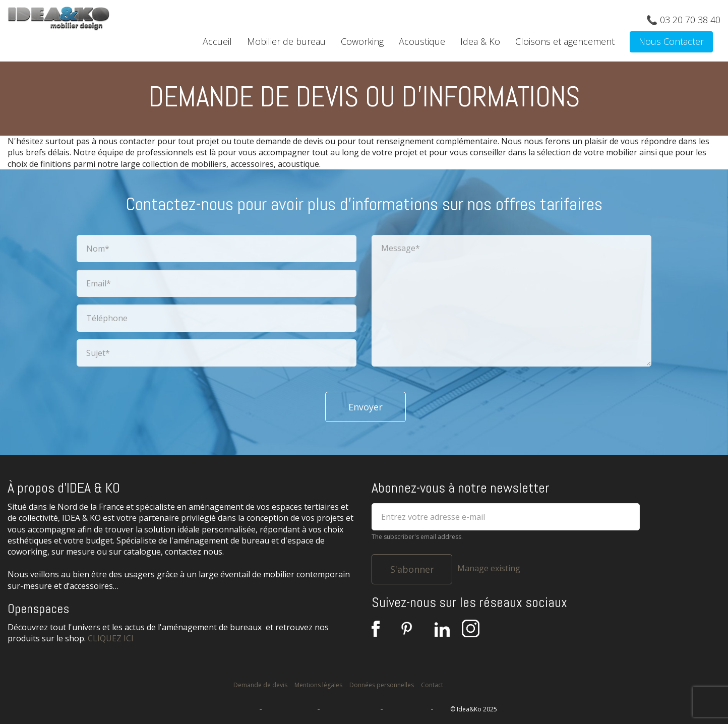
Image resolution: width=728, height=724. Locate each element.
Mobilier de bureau (286, 41)
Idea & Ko (480, 41)
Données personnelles (382, 685)
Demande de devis (260, 685)
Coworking (362, 41)
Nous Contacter (671, 41)
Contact (432, 685)
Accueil (217, 41)
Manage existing (489, 568)
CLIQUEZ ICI (111, 638)
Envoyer (366, 407)
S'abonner (412, 569)
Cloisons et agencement (565, 41)
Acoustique (422, 41)
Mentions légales (318, 685)
